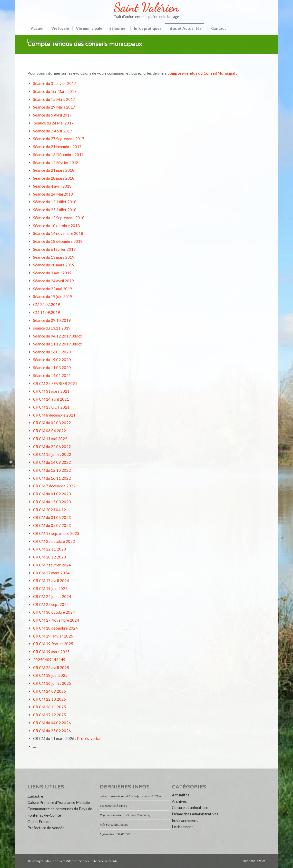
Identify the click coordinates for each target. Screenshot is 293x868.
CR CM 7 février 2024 (52, 565)
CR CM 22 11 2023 (50, 549)
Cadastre (35, 796)
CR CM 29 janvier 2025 (53, 636)
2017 (68, 131)
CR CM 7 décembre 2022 (54, 486)
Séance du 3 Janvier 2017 (55, 83)
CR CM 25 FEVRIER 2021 (55, 383)
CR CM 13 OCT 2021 (51, 407)
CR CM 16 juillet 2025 (52, 683)
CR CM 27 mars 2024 (51, 573)
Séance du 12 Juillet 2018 (55, 202)
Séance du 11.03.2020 (52, 368)
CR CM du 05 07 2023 (52, 525)
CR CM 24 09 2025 (50, 691)
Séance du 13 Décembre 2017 (58, 155)
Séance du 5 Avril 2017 (52, 115)
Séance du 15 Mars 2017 (54, 99)
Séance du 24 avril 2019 (53, 281)
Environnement (185, 820)
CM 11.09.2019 (47, 312)
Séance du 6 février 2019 (54, 249)
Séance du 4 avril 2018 (52, 186)
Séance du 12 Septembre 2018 (59, 218)
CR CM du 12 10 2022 (52, 470)
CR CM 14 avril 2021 (51, 399)
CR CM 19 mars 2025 (51, 652)
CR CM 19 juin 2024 (50, 589)
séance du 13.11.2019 (52, 328)
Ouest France (39, 822)
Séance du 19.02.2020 (52, 360)
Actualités (181, 795)
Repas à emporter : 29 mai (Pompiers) (125, 815)
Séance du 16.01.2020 (52, 352)
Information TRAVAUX (115, 834)
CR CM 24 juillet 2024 (52, 596)
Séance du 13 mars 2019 (54, 257)
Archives (179, 801)
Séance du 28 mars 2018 (54, 178)
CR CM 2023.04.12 (50, 510)
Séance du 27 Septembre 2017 (59, 139)
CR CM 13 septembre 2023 (56, 533)
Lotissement (182, 827)
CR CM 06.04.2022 (50, 431)
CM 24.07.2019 (47, 304)
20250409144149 (49, 660)
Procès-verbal (89, 738)
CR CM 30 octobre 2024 (54, 612)
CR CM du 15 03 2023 (52, 502)
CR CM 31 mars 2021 (51, 391)
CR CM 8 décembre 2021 (54, 415)
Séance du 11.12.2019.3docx (58, 344)
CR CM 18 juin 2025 (50, 675)
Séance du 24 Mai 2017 (54, 123)
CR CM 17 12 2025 (50, 715)
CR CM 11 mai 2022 (50, 439)
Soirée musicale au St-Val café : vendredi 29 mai (132, 796)
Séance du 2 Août (48, 131)
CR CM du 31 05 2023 (52, 517)
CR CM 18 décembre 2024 (55, 628)
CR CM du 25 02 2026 (52, 731)
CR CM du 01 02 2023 (52, 494)
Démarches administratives (195, 814)
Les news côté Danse (114, 806)
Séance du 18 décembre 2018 (58, 241)
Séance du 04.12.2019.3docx (58, 336)
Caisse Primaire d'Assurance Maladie (59, 802)
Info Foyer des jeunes (114, 825)
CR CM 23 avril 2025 (51, 668)
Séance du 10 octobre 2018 (56, 226)
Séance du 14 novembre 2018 (58, 233)
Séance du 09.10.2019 (52, 320)
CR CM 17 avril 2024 (51, 581)
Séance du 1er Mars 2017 (55, 91)
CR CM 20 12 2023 (50, 557)
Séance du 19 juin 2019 (53, 296)
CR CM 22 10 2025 (50, 699)
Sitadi (113, 861)
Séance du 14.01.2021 (52, 375)
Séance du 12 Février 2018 (56, 162)
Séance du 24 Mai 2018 (53, 194)
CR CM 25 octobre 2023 (54, 541)
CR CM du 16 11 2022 (52, 478)
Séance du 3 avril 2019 (52, 273)
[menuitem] (38, 28)
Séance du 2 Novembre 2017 (57, 147)
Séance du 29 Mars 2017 (54, 107)
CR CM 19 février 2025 (53, 644)
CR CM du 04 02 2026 (52, 723)
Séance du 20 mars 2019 (54, 265)
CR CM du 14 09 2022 (52, 462)
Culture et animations (190, 807)
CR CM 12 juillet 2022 (52, 454)
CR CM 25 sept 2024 (51, 604)
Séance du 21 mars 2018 (54, 170)
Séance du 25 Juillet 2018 (55, 210)
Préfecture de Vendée (46, 828)
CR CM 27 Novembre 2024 (56, 620)
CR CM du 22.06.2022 (52, 447)
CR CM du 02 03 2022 (52, 423)
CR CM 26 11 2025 (50, 707)
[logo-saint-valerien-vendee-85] (146, 11)
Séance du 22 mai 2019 (53, 289)
